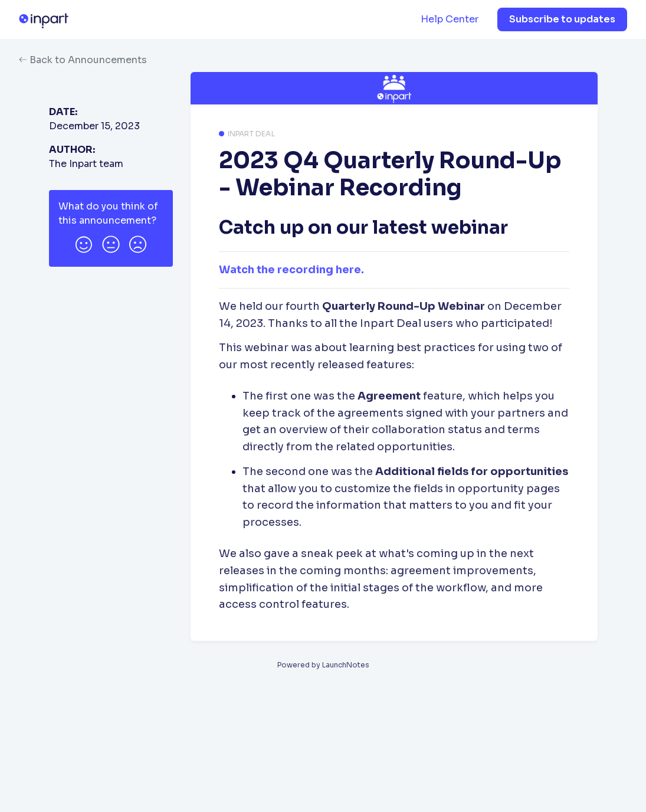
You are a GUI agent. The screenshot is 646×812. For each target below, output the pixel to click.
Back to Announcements (83, 60)
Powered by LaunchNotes (323, 665)
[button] (84, 243)
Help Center (450, 19)
